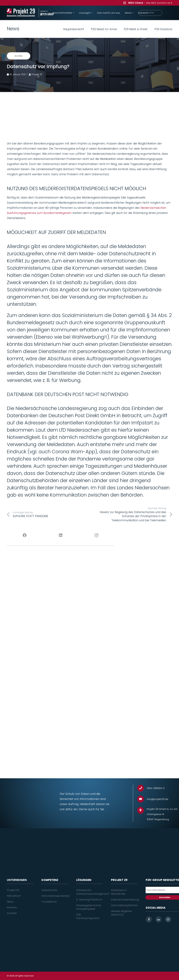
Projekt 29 (13, 890)
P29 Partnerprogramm (88, 916)
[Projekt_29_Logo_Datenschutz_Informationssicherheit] (21, 13)
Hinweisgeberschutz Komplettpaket (89, 907)
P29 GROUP (14, 896)
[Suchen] (168, 13)
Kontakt (12, 913)
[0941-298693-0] (142, 788)
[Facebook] (25, 535)
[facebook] (149, 919)
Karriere (12, 907)
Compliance (49, 902)
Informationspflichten (124, 905)
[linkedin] (159, 919)
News (10, 902)
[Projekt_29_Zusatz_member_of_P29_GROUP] (46, 13)
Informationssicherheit (55, 896)
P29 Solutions (163, 29)
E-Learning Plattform (89, 900)
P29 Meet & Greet (136, 29)
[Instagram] (96, 535)
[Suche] (150, 13)
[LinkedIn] (61, 535)
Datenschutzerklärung (125, 900)
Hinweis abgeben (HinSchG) (122, 913)
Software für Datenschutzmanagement (93, 892)
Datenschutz (49, 890)
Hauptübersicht (73, 29)
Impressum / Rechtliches (119, 892)
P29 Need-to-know (104, 29)
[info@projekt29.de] (142, 799)
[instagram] (168, 919)
